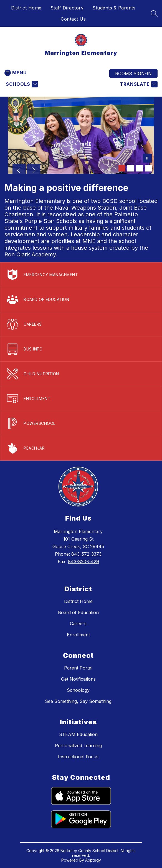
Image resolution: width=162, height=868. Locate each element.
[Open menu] (16, 73)
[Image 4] (148, 168)
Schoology (78, 690)
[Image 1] (122, 168)
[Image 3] (140, 168)
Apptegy (93, 860)
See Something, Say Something (78, 701)
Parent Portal (78, 668)
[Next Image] (34, 171)
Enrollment (78, 635)
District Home (26, 8)
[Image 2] (131, 168)
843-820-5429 (83, 561)
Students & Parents (114, 8)
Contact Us (73, 19)
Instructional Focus (78, 757)
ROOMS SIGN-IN (133, 73)
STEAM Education (78, 734)
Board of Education (78, 612)
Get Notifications (78, 679)
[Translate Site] (138, 84)
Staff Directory (67, 8)
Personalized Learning (78, 746)
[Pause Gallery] (147, 159)
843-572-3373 (86, 554)
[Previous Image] (19, 171)
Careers (78, 624)
